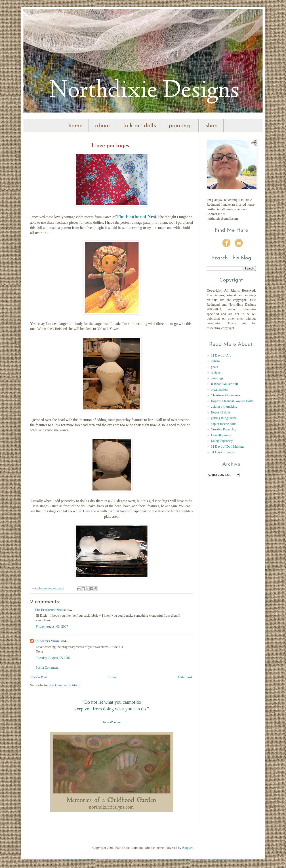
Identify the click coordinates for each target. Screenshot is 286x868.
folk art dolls (140, 126)
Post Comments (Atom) (65, 685)
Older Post (185, 677)
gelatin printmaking (224, 407)
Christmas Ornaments (225, 395)
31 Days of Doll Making (227, 447)
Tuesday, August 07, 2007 (53, 658)
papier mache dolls (224, 424)
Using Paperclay (222, 441)
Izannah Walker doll (224, 384)
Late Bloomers (221, 435)
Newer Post (39, 677)
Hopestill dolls (221, 412)
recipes (216, 372)
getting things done (224, 418)
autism (215, 361)
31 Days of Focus (223, 452)
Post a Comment (47, 668)
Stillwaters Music (47, 641)
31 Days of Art (221, 355)
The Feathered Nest (49, 610)
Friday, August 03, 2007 (52, 626)
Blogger (187, 848)
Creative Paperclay (224, 429)
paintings (181, 126)
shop (212, 126)
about (103, 126)
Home (113, 677)
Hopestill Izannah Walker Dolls (232, 401)
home (75, 126)
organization (219, 390)
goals (214, 367)
